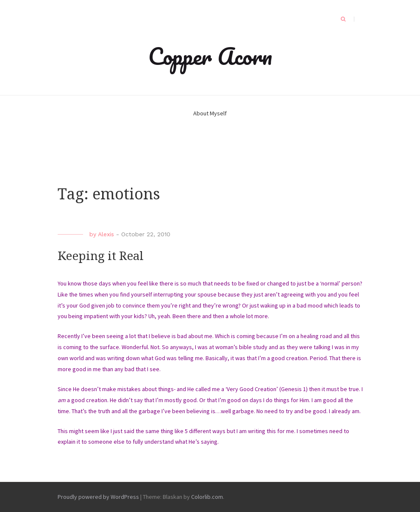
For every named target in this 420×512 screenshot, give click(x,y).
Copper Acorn (210, 56)
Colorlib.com (207, 497)
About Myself (210, 113)
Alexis (106, 234)
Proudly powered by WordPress (98, 497)
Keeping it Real (101, 256)
